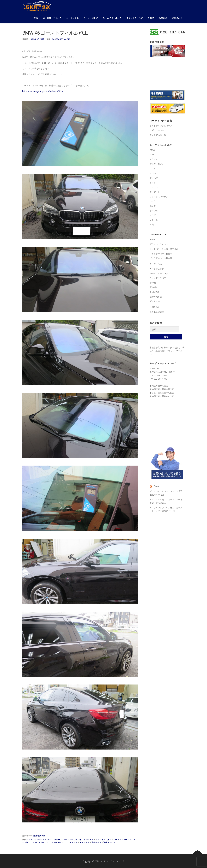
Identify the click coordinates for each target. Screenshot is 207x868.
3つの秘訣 (154, 292)
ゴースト (117, 840)
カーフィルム (73, 18)
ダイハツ (154, 178)
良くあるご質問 (157, 312)
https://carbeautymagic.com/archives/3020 (42, 91)
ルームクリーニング (112, 18)
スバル (153, 173)
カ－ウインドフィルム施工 (82, 840)
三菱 (152, 224)
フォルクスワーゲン (159, 197)
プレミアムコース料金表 (161, 258)
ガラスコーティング (52, 18)
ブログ (156, 487)
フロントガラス (71, 842)
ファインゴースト (40, 842)
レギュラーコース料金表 (161, 254)
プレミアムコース (158, 135)
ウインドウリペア (135, 18)
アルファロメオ (157, 164)
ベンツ (153, 201)
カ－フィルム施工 (103, 840)
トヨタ (153, 183)
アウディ (154, 159)
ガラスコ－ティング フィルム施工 (166, 491)
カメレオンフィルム (43, 840)
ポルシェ (154, 211)
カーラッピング (91, 18)
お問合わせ (177, 18)
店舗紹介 (163, 18)
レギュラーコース (158, 130)
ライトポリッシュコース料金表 (164, 249)
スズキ (153, 169)
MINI (152, 155)
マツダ (153, 215)
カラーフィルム (61, 840)
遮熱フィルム (109, 842)
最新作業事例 (39, 836)
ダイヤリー (155, 301)
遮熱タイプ (96, 842)
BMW (30, 840)
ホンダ (153, 206)
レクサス (154, 220)
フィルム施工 (56, 842)
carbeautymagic (61, 39)
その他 (151, 18)
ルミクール (85, 842)
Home (35, 18)
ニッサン (154, 187)
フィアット (155, 192)
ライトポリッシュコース (161, 126)
